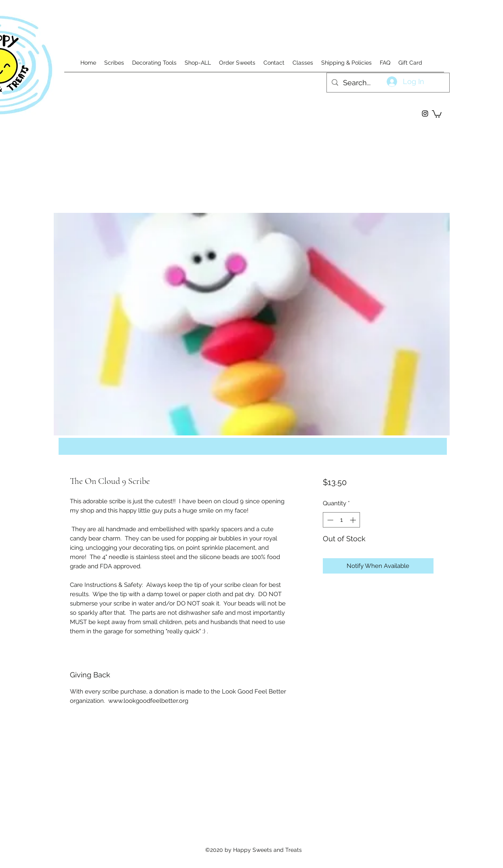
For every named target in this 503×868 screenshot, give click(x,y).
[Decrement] (329, 520)
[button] (437, 113)
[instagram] (425, 113)
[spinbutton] (342, 520)
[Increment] (354, 520)
